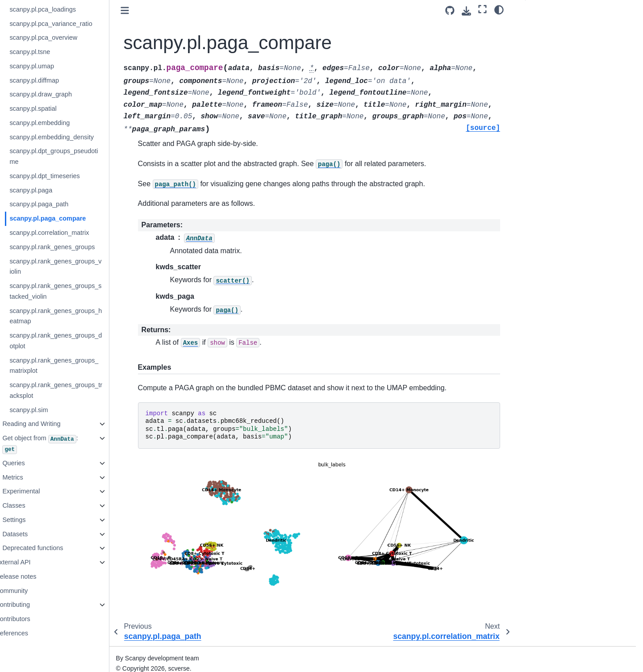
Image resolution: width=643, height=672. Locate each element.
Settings (38, 520)
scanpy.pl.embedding (63, 123)
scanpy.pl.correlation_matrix (73, 233)
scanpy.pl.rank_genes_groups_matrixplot (77, 366)
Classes (37, 505)
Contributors (36, 619)
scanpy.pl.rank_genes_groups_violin (79, 267)
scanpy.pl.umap (55, 66)
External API (36, 562)
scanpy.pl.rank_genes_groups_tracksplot (79, 390)
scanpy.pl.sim (52, 410)
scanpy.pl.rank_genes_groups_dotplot (79, 341)
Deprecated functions (56, 548)
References (35, 633)
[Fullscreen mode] (482, 9)
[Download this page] (466, 11)
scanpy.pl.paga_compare (71, 218)
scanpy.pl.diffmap (58, 80)
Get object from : (64, 444)
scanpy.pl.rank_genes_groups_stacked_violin (79, 291)
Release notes (39, 576)
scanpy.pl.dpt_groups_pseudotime (77, 156)
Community (35, 591)
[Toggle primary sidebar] (148, 10)
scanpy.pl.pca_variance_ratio (74, 24)
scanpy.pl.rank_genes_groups (76, 247)
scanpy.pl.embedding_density (75, 137)
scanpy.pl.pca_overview (67, 38)
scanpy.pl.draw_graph (64, 94)
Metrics (36, 477)
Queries (37, 463)
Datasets (39, 534)
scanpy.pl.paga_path (63, 204)
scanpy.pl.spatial (56, 109)
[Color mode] (499, 9)
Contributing (36, 605)
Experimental (45, 491)
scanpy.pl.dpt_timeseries (68, 176)
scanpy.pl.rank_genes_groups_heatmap (79, 316)
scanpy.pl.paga (54, 190)
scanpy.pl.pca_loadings (66, 9)
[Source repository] (450, 10)
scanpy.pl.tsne (53, 52)
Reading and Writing (55, 424)
